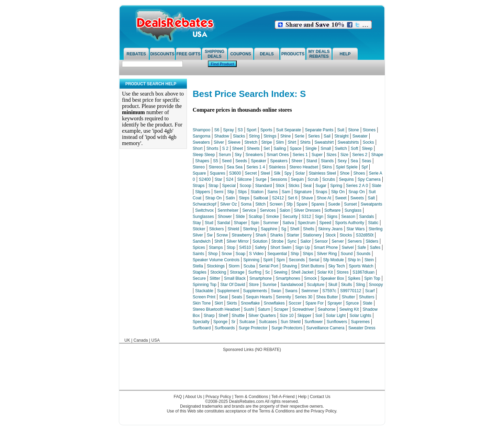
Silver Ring (327, 254)
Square (199, 173)
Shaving (289, 266)
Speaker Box (332, 278)
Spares (318, 204)
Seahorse (327, 309)
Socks (368, 142)
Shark (261, 235)
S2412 (278, 198)
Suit (341, 130)
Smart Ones (278, 155)
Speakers (279, 161)
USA (155, 340)
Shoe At (324, 198)
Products (293, 54)
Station (257, 192)
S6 (217, 130)
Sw (210, 235)
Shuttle (238, 316)
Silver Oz (229, 204)
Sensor (321, 241)
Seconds (297, 260)
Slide (240, 217)
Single (311, 148)
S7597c (329, 291)
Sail (327, 136)
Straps (199, 186)
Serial (314, 260)
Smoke (272, 217)
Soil (318, 316)
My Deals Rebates (319, 54)
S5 (216, 161)
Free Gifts (188, 54)
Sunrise (270, 285)
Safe (362, 247)
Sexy (342, 161)
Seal (307, 186)
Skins (327, 167)
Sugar (321, 186)
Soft (354, 148)
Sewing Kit (349, 309)
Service (249, 210)
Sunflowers (337, 322)
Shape (377, 155)
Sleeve (234, 142)
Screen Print (204, 297)
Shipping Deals (215, 54)
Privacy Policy (218, 397)
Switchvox (204, 210)
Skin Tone (202, 303)
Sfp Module (333, 260)
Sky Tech (336, 266)
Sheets (253, 148)
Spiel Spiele (346, 167)
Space (295, 148)
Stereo (199, 167)
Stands (327, 161)
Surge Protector (253, 328)
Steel (265, 173)
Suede (334, 204)
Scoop (245, 186)
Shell (295, 229)
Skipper (305, 316)
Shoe (345, 173)
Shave (307, 198)
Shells (309, 229)
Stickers (217, 229)
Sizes (331, 155)
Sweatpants (372, 204)
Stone (353, 130)
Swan (276, 291)
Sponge (220, 322)
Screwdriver (303, 309)
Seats (237, 297)
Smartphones (288, 278)
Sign (319, 217)
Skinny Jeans (330, 229)
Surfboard (202, 328)
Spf (365, 167)
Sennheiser (228, 210)
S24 (230, 179)
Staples (200, 272)
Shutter (349, 297)
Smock (310, 278)
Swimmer (310, 291)
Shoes (359, 173)
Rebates (136, 54)
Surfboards (225, 328)
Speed (325, 223)
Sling (361, 285)
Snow (227, 254)
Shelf (223, 316)
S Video (256, 254)
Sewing (281, 272)
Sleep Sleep (204, 155)
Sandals (366, 217)
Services (268, 210)
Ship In (354, 260)
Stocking (218, 272)
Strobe (277, 241)
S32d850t (365, 235)
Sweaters (201, 142)
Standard (263, 186)
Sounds (364, 254)
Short (198, 148)
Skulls (347, 285)
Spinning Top (205, 285)
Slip (231, 192)
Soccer (295, 303)
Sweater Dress (362, 328)
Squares (218, 173)
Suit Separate (289, 130)
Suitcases (268, 322)
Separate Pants (319, 130)
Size (344, 155)
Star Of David (233, 285)
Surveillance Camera (325, 328)
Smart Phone (326, 247)
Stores (343, 272)
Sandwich (202, 241)
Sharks (276, 235)
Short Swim (281, 247)
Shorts (212, 148)
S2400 (205, 179)
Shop (213, 254)
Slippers (203, 192)
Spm (281, 260)
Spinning (251, 260)
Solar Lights (360, 316)
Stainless (277, 167)
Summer (271, 223)
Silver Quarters (262, 316)
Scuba (249, 266)
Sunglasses (203, 217)
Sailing (280, 148)
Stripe (266, 142)
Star (219, 179)
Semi (219, 192)
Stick (280, 186)
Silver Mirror (238, 241)
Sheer (297, 161)
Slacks (239, 136)
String (254, 136)
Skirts (232, 303)
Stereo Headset (304, 167)
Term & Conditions (251, 397)
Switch (341, 148)
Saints (198, 254)
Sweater (360, 136)
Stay (197, 223)
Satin (230, 198)
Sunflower (313, 322)
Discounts (162, 54)
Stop (231, 247)
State (368, 303)
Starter (293, 235)
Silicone (244, 179)
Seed (227, 161)
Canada (141, 340)
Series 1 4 (256, 167)
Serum (225, 155)
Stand (311, 161)
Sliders (372, 241)
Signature (303, 192)
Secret (251, 173)
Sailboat (261, 198)
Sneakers (254, 155)
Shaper (241, 223)
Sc (268, 272)
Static (373, 223)
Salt (371, 198)
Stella (198, 266)
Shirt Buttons (313, 266)
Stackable (204, 291)
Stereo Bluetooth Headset (216, 309)
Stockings (216, 266)
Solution (260, 241)
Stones (369, 130)
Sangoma (201, 136)
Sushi (249, 309)
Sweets (357, 198)
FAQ (178, 397)
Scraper (281, 309)
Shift (219, 241)
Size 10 (287, 316)
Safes (375, 247)
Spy (288, 173)
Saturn (264, 309)
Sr (233, 322)
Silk (277, 173)
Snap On (356, 192)
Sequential (277, 254)
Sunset (350, 204)
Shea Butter (327, 297)
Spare (302, 204)
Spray (228, 130)
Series (314, 136)
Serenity (283, 297)
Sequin (297, 179)
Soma (246, 204)
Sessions (279, 179)
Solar (300, 173)
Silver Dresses (307, 210)
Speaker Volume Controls (216, 260)
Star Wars (356, 229)
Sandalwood (292, 285)
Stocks (346, 235)
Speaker (259, 161)
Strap (214, 186)
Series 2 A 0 (357, 186)
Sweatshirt (324, 142)
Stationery (312, 235)
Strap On (213, 198)
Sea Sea (235, 167)
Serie (300, 136)
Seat (223, 297)
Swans (291, 291)
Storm (234, 266)
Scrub (313, 179)
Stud (209, 223)
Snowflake (250, 303)
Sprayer (335, 303)
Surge (261, 179)
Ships (308, 254)
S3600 (235, 173)
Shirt (292, 142)
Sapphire (269, 229)
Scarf (370, 291)
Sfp (290, 204)
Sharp (209, 316)
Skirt (219, 303)
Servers (355, 241)
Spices (199, 247)
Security (290, 217)
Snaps (322, 192)
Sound (347, 254)
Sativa (288, 223)
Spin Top (372, 278)
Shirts (305, 142)
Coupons (241, 54)
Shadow (221, 136)
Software (332, 210)
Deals (267, 54)
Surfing (255, 272)
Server (338, 241)
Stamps (216, 247)
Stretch (251, 142)
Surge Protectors (287, 328)
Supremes (360, 322)
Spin (255, 223)
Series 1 (300, 155)
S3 (240, 130)
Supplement (228, 291)
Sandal (223, 223)
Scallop (255, 217)
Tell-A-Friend (283, 397)
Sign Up (303, 247)
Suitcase (247, 322)
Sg (284, 229)
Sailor (306, 241)
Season (348, 217)
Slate (376, 186)
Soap (240, 254)
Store (254, 285)
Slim (280, 142)
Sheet (238, 148)
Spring (336, 186)
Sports (266, 130)
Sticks (294, 186)
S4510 (245, 247)
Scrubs (329, 179)
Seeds (241, 161)
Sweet (341, 198)
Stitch (260, 204)
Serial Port (269, 266)
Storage (237, 272)
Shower (225, 217)
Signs (332, 217)
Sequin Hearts (259, 297)
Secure (199, 278)
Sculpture (316, 285)
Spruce (352, 303)
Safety (261, 247)
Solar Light (336, 316)
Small (326, 148)
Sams (273, 192)
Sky (238, 155)
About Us (194, 397)
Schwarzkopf (205, 204)
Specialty (201, 322)
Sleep (367, 148)
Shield (233, 229)
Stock (331, 235)
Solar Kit (325, 272)
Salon (285, 210)
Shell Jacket (303, 272)
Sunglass (353, 210)
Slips (242, 192)
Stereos (216, 167)
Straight (341, 136)
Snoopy (376, 285)
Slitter (215, 278)
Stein (369, 260)
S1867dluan (363, 272)
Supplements (255, 291)
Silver (219, 142)
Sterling (250, 229)
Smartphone (261, 278)
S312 (306, 217)
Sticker (199, 229)
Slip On (338, 192)
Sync (292, 241)
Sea (354, 161)
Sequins (346, 179)
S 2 (225, 148)
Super (317, 155)
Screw (222, 235)
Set (267, 148)
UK (127, 340)
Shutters (367, 297)
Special (229, 186)
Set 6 (293, 198)
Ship (295, 254)
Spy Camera (369, 179)
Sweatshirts (348, 142)
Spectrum (307, 223)
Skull (333, 285)
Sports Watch (361, 266)
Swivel (348, 247)
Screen (276, 204)
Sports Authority (350, 223)
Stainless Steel (322, 173)
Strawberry (242, 235)
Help (345, 54)
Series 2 (360, 155)
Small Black (235, 278)
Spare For (315, 303)
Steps (244, 198)
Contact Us (320, 397)
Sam (286, 192)
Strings (270, 136)
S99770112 (351, 291)
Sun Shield (291, 322)
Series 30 (304, 297)
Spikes (354, 278)
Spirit (268, 260)
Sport (252, 130)
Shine (286, 136)
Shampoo (201, 130)
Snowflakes (274, 303)
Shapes (202, 161)
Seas (366, 161)
